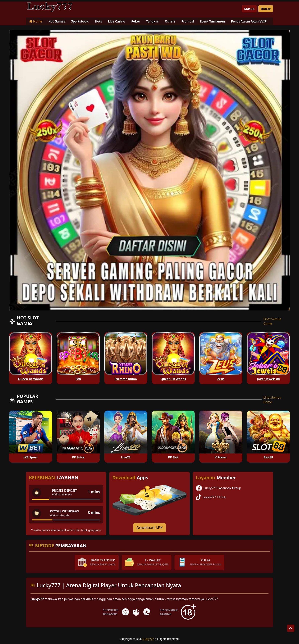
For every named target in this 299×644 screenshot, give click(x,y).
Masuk (249, 9)
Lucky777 (148, 639)
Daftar (266, 9)
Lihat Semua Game (272, 321)
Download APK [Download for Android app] (149, 528)
